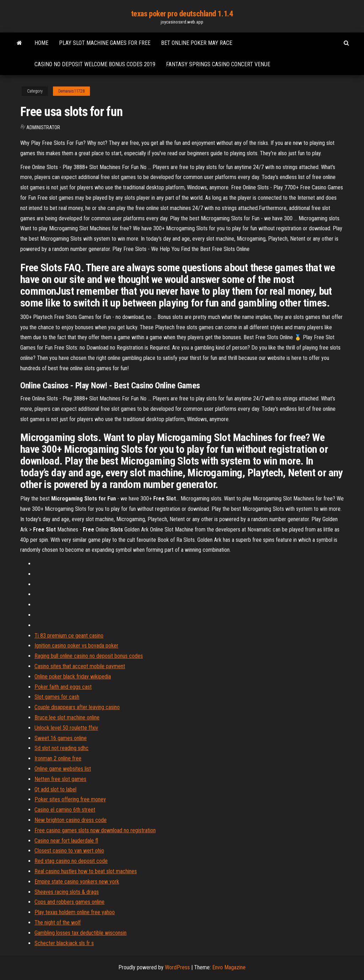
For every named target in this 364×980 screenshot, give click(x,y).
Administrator (43, 127)
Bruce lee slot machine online (67, 717)
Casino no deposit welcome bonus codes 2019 (95, 64)
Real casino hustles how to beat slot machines (86, 871)
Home (41, 43)
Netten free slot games (60, 779)
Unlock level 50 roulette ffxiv (66, 728)
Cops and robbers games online (69, 902)
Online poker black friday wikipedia (73, 677)
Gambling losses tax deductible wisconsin (81, 933)
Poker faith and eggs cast (63, 687)
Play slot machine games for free (105, 43)
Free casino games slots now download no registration (95, 830)
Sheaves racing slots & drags (67, 892)
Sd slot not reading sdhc (61, 748)
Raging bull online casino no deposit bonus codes (89, 656)
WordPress (177, 967)
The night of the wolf (58, 923)
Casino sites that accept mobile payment (80, 666)
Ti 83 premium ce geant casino (69, 636)
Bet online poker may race (197, 43)
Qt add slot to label (55, 789)
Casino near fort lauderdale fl (66, 841)
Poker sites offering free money (70, 799)
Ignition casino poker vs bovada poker (76, 646)
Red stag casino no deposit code (71, 861)
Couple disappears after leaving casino (77, 707)
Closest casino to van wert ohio (69, 851)
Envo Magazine (229, 967)
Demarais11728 (71, 91)
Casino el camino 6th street (65, 810)
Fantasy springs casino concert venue (218, 64)
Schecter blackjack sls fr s (64, 943)
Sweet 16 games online (61, 738)
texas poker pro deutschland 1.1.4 (182, 14)
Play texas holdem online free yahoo (75, 912)
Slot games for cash (57, 697)
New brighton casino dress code (71, 820)
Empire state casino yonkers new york (77, 882)
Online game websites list (63, 769)
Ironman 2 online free (58, 758)
